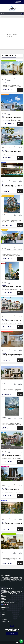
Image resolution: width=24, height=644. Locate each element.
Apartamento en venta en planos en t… (12, 490)
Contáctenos (4, 620)
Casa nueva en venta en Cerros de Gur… (12, 253)
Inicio (3, 609)
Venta (3, 611)
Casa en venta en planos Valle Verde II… (12, 388)
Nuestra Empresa (5, 618)
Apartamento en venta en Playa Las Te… (12, 523)
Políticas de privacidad (6, 621)
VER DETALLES (12, 68)
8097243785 (19, 2)
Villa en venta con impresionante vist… (12, 557)
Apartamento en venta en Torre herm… (12, 219)
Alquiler (3, 613)
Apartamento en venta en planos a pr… (12, 151)
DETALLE (20, 90)
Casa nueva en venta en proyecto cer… (12, 118)
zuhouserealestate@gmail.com (7, 603)
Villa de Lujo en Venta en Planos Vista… (12, 84)
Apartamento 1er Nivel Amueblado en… (12, 422)
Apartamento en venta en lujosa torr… (12, 287)
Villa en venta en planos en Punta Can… (12, 456)
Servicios (4, 614)
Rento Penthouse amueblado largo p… (12, 354)
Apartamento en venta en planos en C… (12, 185)
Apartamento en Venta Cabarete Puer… (12, 320)
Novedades (4, 616)
